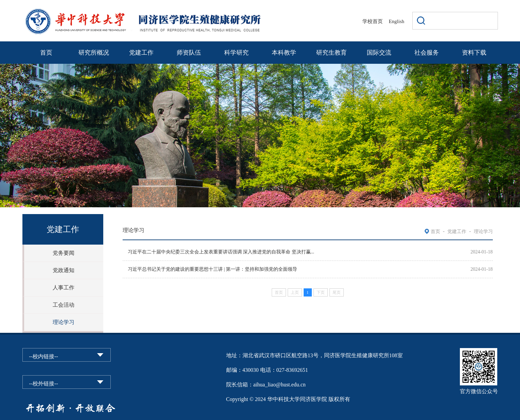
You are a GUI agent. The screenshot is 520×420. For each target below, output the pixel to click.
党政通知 (64, 270)
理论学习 (64, 322)
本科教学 (284, 53)
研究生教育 (331, 53)
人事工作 (64, 288)
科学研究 (236, 53)
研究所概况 (94, 53)
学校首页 (373, 21)
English (396, 21)
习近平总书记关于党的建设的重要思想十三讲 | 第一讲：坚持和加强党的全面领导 (213, 269)
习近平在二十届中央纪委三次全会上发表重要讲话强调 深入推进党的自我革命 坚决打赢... (221, 252)
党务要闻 (64, 253)
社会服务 (427, 53)
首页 (46, 53)
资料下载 (474, 53)
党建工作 (141, 53)
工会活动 (64, 305)
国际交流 (379, 53)
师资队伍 (189, 53)
